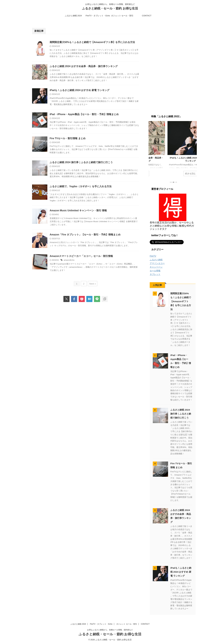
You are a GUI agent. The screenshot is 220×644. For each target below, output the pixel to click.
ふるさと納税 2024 (73, 16)
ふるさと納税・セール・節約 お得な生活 (110, 8)
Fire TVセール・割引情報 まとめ (68, 138)
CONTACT (147, 16)
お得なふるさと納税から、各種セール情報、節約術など (110, 630)
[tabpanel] (173, 150)
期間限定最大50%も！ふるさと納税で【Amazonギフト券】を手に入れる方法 (92, 42)
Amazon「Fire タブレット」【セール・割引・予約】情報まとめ (85, 235)
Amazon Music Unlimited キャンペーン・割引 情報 (78, 210)
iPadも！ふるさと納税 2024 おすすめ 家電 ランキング (80, 90)
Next (193, 149)
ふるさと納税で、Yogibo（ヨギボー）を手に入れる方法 (81, 187)
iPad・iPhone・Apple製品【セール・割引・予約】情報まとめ (84, 114)
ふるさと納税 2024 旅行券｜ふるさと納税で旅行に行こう (81, 162)
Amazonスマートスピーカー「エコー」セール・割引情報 (81, 256)
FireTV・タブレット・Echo (98, 16)
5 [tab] (176, 182)
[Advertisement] (173, 66)
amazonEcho (69, 260)
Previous (153, 149)
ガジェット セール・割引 (122, 16)
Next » (93, 284)
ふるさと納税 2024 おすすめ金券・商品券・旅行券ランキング (84, 66)
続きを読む (173, 173)
